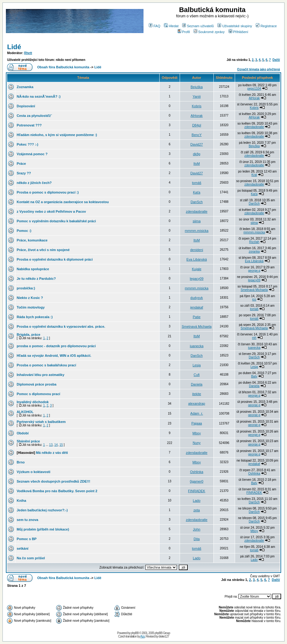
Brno (21, 462)
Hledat (171, 26)
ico (254, 299)
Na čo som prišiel (31, 558)
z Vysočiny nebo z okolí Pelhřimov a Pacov (51, 211)
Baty (254, 376)
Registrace (266, 26)
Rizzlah (254, 242)
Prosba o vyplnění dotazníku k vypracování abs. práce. (61, 326)
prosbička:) (26, 288)
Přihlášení (238, 32)
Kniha (21, 501)
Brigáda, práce (28, 335)
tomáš (197, 183)
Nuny (197, 443)
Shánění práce (28, 441)
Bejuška (197, 87)
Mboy (197, 433)
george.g (254, 271)
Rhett (28, 53)
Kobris (197, 106)
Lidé (14, 47)
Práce (21, 164)
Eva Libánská (197, 259)
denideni (197, 250)
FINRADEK (197, 491)
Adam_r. (197, 413)
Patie (197, 317)
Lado (197, 501)
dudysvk (197, 298)
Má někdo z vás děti (52, 453)
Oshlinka (197, 472)
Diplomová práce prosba (36, 384)
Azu (143, 636)
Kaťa (197, 192)
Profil (184, 32)
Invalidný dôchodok (33, 402)
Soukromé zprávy (209, 32)
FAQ (154, 26)
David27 (197, 144)
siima (197, 221)
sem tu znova (28, 520)
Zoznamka (25, 87)
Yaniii (197, 96)
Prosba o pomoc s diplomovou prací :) (48, 192)
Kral (254, 175)
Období (23, 433)
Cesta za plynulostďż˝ (34, 116)
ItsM (197, 164)
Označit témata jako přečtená (259, 69)
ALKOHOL (25, 412)
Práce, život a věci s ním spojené (43, 250)
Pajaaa (197, 423)
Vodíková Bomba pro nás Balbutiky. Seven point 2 (57, 491)
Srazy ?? (24, 173)
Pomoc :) (24, 231)
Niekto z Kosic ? (30, 298)
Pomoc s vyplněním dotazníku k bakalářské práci (56, 221)
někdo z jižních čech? (34, 183)
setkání (23, 548)
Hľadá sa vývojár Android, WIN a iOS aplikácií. (54, 356)
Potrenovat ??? (29, 125)
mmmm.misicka (197, 231)
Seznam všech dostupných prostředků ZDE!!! (54, 481)
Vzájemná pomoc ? (32, 154)
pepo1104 (254, 89)
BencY (197, 135)
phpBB (135, 633)
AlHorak (254, 98)
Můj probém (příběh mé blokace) (43, 529)
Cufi (197, 375)
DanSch (197, 202)
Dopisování (26, 106)
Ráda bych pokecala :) (35, 317)
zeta (197, 510)
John (197, 529)
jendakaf (197, 307)
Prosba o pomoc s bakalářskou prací (46, 365)
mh (254, 338)
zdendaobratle (254, 127)
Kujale (197, 269)
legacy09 (197, 279)
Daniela (197, 384)
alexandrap (197, 403)
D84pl (197, 125)
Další (276, 60)
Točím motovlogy (31, 307)
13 (51, 445)
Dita (197, 539)
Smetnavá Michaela (254, 290)
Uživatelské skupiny (235, 26)
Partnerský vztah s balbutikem (41, 422)
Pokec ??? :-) (28, 144)
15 (61, 445)
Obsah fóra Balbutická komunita (63, 67)
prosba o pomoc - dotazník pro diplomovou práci (56, 346)
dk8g (197, 154)
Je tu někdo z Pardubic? (36, 279)
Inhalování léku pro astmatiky (41, 375)
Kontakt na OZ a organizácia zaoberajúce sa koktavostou (63, 202)
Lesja (197, 365)
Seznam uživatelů (198, 26)
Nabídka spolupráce (33, 269)
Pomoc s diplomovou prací (39, 394)
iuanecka (197, 346)
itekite (197, 394)
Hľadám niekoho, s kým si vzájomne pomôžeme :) (57, 135)
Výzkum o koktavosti (34, 472)
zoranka (254, 252)
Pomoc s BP (27, 539)
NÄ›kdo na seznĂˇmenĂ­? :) (39, 96)
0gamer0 (197, 481)
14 (56, 445)
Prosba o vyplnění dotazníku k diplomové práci (55, 259)
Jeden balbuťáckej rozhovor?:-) (42, 510)
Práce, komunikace (32, 240)
